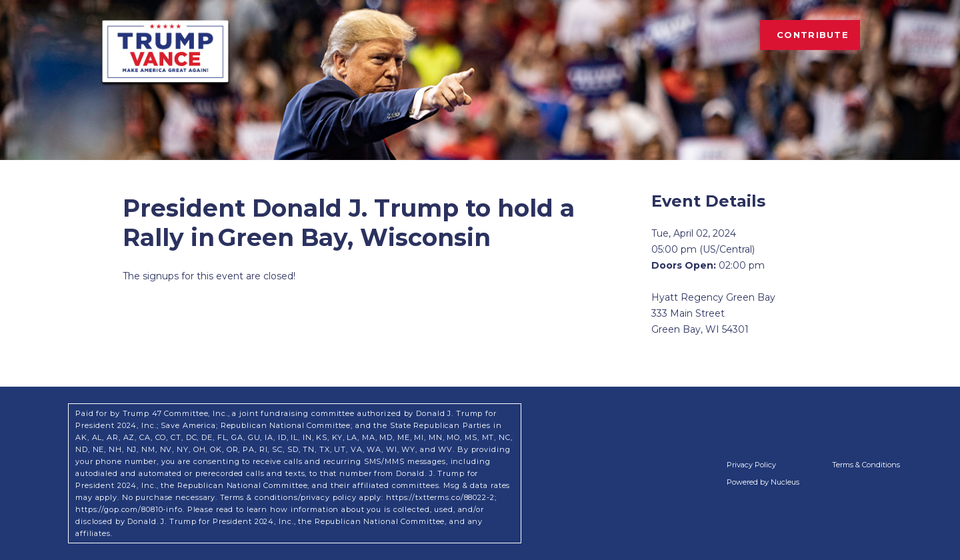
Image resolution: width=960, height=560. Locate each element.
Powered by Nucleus (763, 482)
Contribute (813, 35)
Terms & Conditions (866, 465)
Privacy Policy (751, 465)
